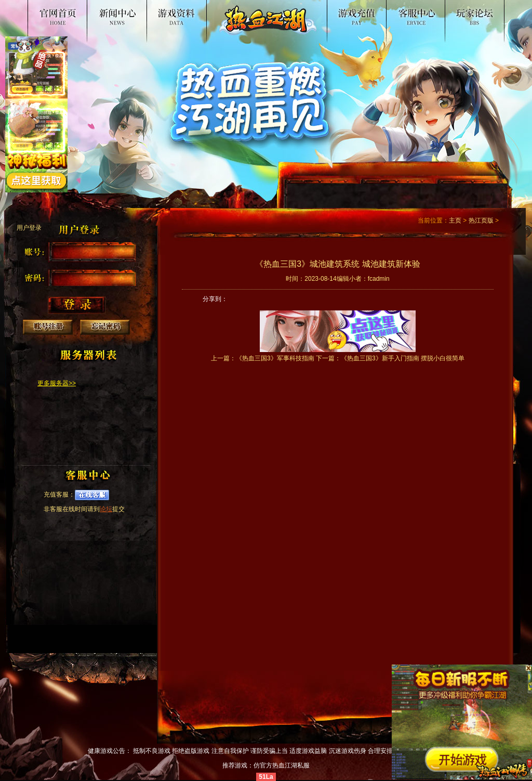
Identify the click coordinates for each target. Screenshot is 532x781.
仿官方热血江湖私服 (282, 765)
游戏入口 (337, 12)
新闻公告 (127, 12)
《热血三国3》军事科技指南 (275, 358)
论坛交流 (470, 12)
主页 (455, 220)
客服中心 (404, 12)
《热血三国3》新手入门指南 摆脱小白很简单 (403, 358)
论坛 (106, 509)
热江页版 (481, 220)
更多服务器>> (57, 383)
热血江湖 (61, 12)
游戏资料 (194, 12)
